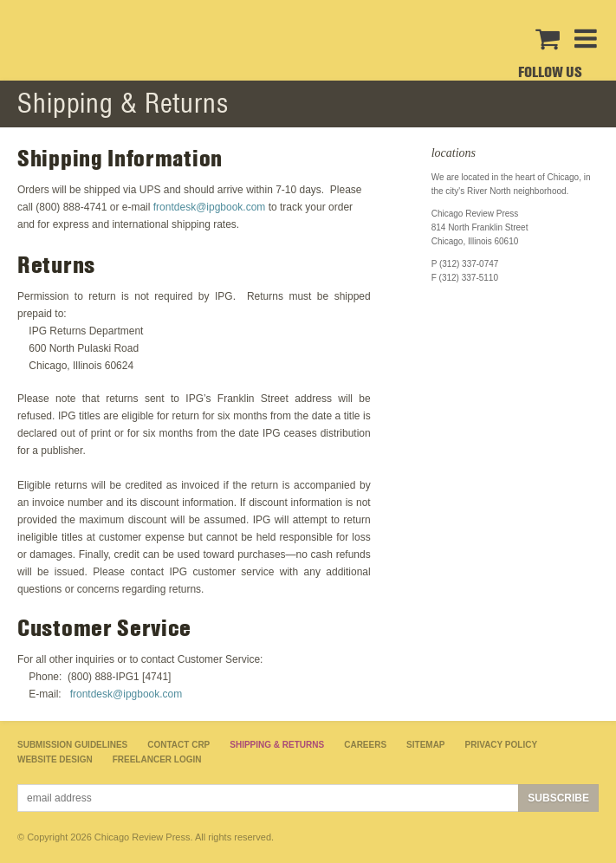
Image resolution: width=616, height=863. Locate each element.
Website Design (55, 759)
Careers (365, 745)
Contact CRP (178, 745)
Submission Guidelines (72, 745)
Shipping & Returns (277, 745)
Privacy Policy (502, 745)
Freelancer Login (157, 759)
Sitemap (425, 745)
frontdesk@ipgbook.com (210, 207)
